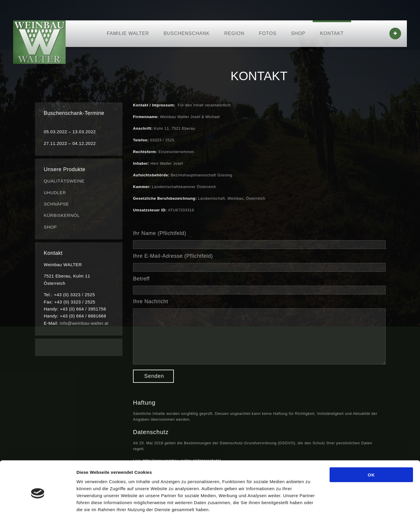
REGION (234, 33)
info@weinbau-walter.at (84, 323)
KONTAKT (332, 33)
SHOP (298, 33)
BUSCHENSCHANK (187, 33)
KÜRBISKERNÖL (62, 215)
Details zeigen (310, 504)
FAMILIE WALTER (128, 33)
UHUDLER (55, 193)
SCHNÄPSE (56, 204)
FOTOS (268, 33)
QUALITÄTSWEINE (64, 181)
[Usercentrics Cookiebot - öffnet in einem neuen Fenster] (38, 505)
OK (371, 446)
